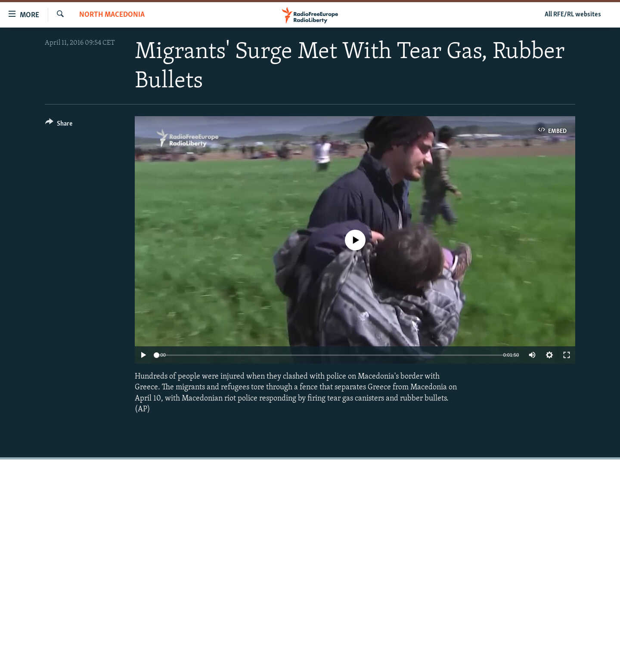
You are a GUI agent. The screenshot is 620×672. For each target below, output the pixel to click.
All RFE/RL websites (573, 15)
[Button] (59, 125)
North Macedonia (112, 15)
